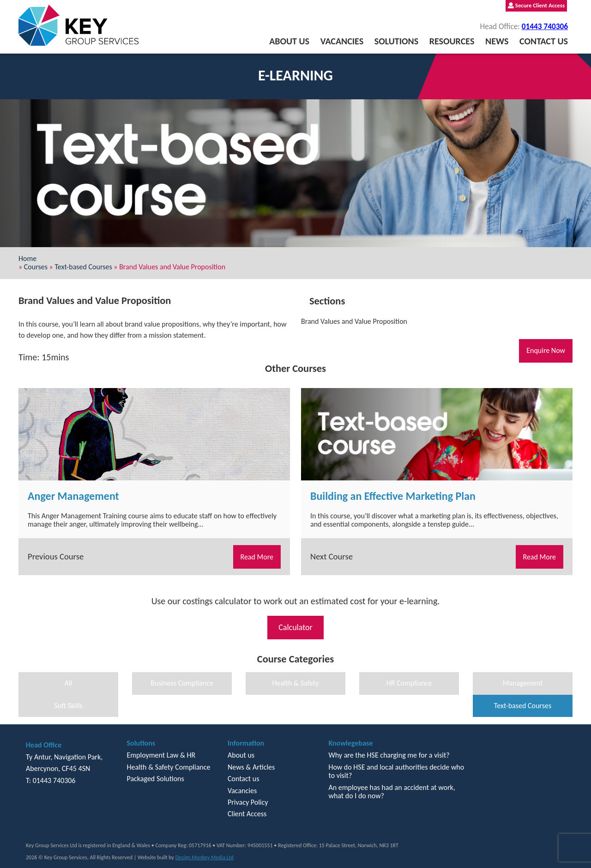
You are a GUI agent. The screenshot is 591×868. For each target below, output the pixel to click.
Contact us (544, 41)
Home (27, 258)
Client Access (247, 814)
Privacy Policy (248, 802)
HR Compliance (409, 683)
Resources (452, 41)
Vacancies (342, 41)
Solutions (396, 41)
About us (289, 41)
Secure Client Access (536, 5)
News (497, 41)
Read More (257, 557)
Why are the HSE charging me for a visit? (389, 755)
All (69, 683)
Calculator (295, 627)
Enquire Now (546, 350)
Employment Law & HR (161, 755)
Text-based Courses (83, 267)
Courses (36, 267)
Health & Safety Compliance (168, 767)
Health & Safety (295, 683)
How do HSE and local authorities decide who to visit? (396, 771)
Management (522, 683)
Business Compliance (182, 683)
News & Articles (251, 767)
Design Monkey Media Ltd (205, 857)
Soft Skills (68, 706)
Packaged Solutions (155, 779)
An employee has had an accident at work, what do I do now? (392, 792)
